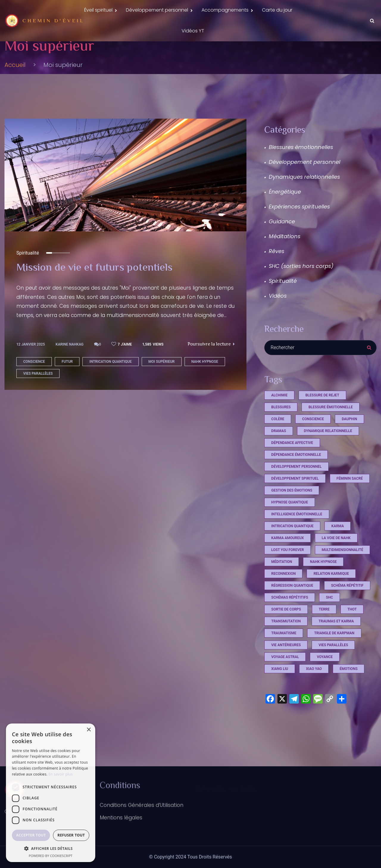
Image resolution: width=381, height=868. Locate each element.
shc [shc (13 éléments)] (330, 614)
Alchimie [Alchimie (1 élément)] (279, 412)
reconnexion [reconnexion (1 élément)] (283, 590)
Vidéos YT (193, 37)
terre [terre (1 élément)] (324, 626)
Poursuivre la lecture (211, 361)
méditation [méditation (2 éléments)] (282, 578)
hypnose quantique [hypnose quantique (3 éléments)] (289, 519)
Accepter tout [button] (31, 835)
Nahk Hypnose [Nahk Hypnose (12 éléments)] (323, 578)
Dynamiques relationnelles (304, 193)
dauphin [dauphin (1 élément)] (349, 436)
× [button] (89, 730)
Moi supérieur (162, 379)
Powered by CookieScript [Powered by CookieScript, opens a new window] (51, 856)
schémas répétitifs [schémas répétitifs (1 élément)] (290, 614)
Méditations (285, 253)
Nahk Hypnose (205, 379)
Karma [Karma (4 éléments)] (338, 543)
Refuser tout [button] (71, 835)
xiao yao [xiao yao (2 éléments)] (314, 685)
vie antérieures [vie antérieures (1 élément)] (286, 662)
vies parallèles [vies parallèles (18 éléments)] (333, 662)
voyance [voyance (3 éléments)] (325, 674)
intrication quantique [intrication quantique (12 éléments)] (292, 543)
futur (67, 379)
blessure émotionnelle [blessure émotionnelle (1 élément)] (331, 424)
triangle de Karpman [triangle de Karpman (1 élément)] (334, 650)
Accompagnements (225, 12)
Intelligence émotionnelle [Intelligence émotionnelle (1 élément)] (297, 531)
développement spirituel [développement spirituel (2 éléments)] (295, 495)
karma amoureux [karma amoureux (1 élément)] (287, 555)
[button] (51, 848)
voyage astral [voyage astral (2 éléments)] (285, 674)
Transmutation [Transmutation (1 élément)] (286, 638)
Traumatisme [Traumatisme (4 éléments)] (284, 650)
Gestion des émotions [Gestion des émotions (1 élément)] (292, 507)
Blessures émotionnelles (301, 164)
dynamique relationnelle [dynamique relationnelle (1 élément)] (328, 448)
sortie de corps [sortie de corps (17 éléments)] (286, 626)
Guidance (282, 238)
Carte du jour (277, 12)
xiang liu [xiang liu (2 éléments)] (280, 685)
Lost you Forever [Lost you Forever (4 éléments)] (288, 566)
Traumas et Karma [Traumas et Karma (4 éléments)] (336, 638)
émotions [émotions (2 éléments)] (349, 685)
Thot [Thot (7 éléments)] (352, 626)
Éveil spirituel (98, 12)
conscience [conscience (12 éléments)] (313, 436)
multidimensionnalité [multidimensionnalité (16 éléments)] (342, 566)
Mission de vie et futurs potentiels (104, 285)
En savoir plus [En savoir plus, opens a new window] (61, 774)
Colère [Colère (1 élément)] (278, 436)
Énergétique (285, 208)
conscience (34, 379)
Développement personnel (157, 12)
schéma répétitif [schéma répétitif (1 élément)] (347, 602)
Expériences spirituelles (299, 223)
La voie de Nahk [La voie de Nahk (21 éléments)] (336, 555)
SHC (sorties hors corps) (301, 283)
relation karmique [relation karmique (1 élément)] (331, 590)
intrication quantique (110, 379)
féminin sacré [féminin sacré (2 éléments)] (350, 495)
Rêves (277, 268)
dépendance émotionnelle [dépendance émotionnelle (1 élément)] (296, 471)
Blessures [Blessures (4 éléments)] (281, 424)
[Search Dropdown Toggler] (372, 25)
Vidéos (278, 312)
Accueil (15, 81)
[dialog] (51, 793)
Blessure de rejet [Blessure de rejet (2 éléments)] (322, 412)
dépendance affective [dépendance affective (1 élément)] (292, 459)
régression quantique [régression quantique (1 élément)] (292, 602)
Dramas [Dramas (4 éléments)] (278, 448)
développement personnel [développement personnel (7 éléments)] (296, 483)
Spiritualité (28, 270)
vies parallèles (38, 390)
